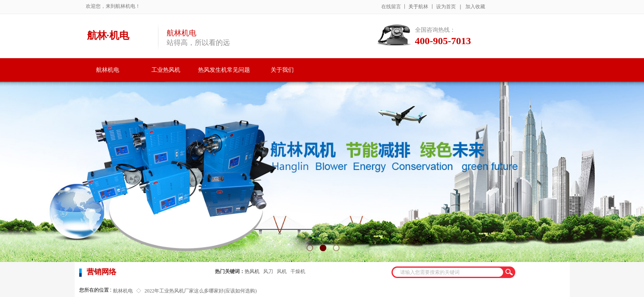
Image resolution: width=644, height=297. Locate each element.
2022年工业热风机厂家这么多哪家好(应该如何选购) (201, 291)
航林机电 (108, 70)
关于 (413, 7)
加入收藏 (475, 7)
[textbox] (448, 272)
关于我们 (282, 70)
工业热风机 (166, 70)
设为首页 (446, 7)
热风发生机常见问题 (224, 70)
